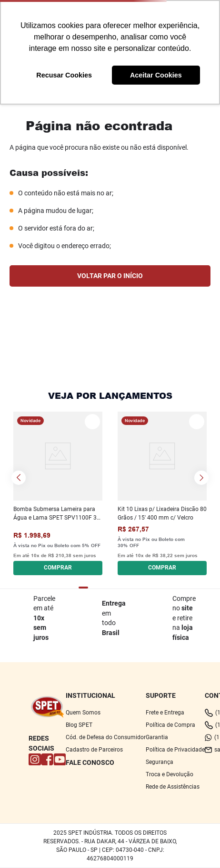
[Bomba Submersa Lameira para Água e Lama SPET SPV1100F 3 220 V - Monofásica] (58, 493)
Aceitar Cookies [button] (156, 75)
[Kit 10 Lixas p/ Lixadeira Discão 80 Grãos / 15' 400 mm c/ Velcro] (162, 493)
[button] (58, 567)
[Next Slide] (201, 478)
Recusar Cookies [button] (64, 75)
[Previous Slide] (19, 478)
